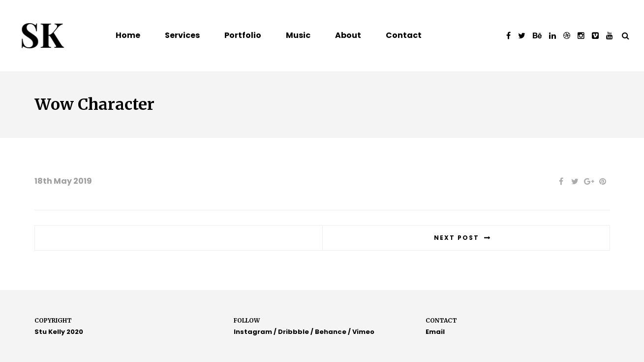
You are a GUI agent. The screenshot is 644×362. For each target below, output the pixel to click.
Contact (404, 35)
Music (298, 35)
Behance (331, 332)
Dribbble (293, 332)
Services (182, 35)
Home (128, 35)
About (348, 35)
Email (435, 332)
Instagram (253, 332)
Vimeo (363, 332)
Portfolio (243, 35)
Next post (457, 238)
